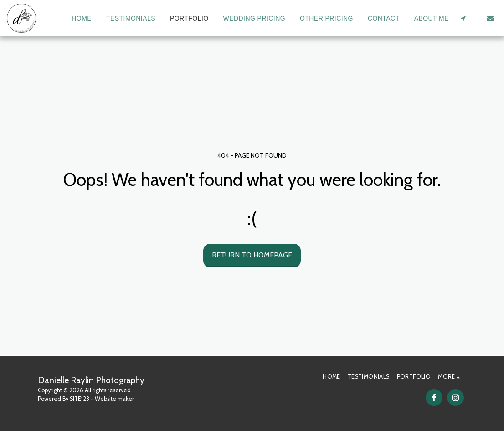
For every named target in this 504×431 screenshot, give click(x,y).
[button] (463, 18)
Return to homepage (252, 255)
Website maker (114, 399)
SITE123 (80, 399)
